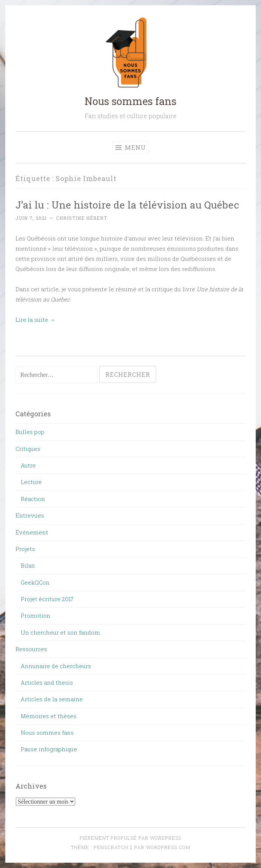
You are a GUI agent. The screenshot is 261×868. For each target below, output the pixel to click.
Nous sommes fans (130, 101)
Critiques (28, 449)
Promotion (36, 615)
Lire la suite (35, 320)
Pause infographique (49, 749)
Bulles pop (30, 432)
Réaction (33, 499)
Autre (28, 465)
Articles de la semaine (52, 699)
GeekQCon (35, 582)
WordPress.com (168, 847)
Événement (32, 532)
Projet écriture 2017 (47, 599)
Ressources (31, 649)
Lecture (31, 482)
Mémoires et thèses (49, 716)
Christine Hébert (82, 218)
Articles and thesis (47, 682)
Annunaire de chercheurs (56, 666)
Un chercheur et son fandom (60, 632)
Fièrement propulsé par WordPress (130, 838)
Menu (131, 147)
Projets (25, 549)
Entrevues (30, 515)
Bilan (28, 565)
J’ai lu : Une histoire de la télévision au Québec (127, 205)
